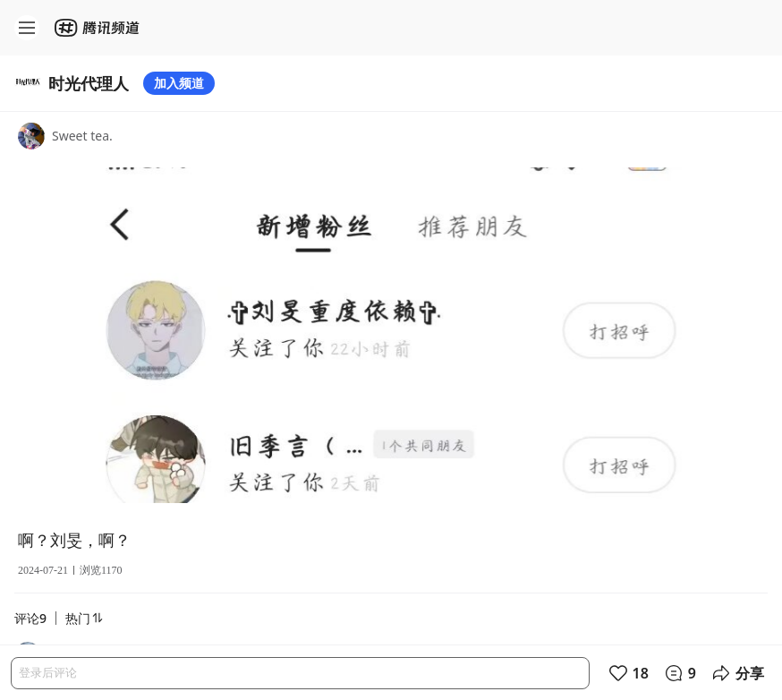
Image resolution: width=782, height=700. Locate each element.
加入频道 (179, 83)
